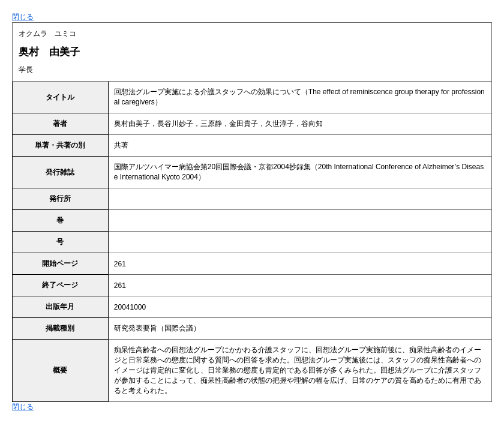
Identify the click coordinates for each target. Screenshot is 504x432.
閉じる (23, 17)
